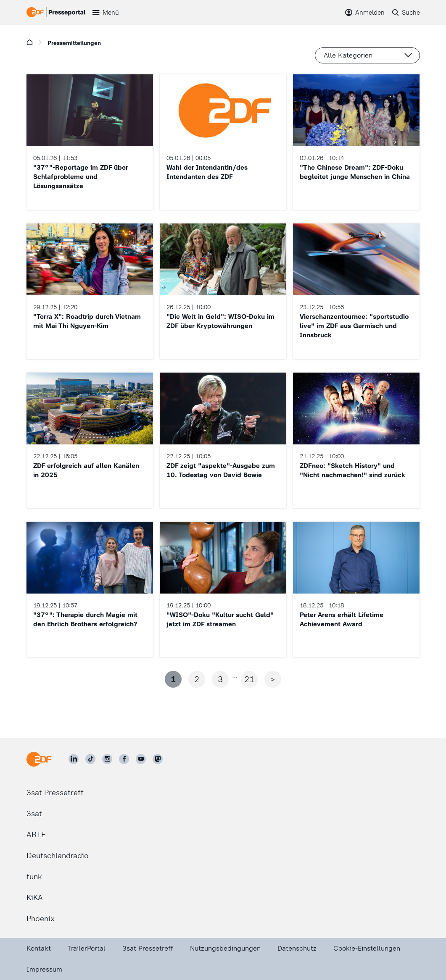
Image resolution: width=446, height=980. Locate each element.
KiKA (35, 898)
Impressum (44, 969)
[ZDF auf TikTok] (90, 759)
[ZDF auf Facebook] (124, 759)
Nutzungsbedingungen (225, 948)
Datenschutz (297, 948)
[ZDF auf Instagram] (107, 759)
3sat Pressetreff (55, 793)
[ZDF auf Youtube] (141, 759)
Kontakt (39, 948)
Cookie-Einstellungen (367, 948)
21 (249, 679)
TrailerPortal (86, 948)
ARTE (36, 835)
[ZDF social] (158, 759)
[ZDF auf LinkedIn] (74, 759)
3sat (34, 814)
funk (34, 877)
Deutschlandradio (58, 856)
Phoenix (41, 919)
